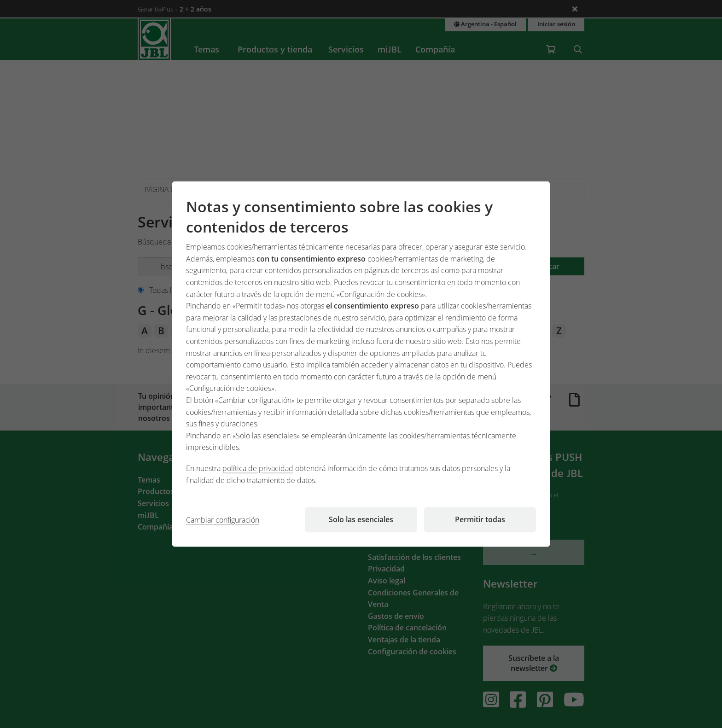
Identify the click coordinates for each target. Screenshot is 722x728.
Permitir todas (480, 519)
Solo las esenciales (361, 519)
